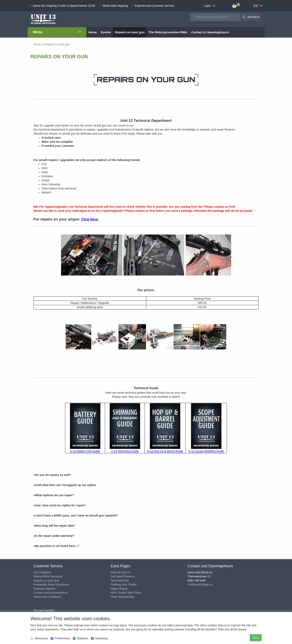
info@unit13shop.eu (200, 585)
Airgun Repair (119, 589)
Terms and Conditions (47, 597)
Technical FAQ (120, 580)
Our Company (42, 572)
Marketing (99, 638)
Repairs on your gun (46, 580)
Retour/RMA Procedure (48, 576)
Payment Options (44, 589)
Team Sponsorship (122, 597)
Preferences (60, 638)
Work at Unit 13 (120, 572)
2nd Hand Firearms (123, 576)
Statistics (81, 638)
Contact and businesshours (51, 593)
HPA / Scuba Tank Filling (126, 593)
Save (256, 638)
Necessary (39, 638)
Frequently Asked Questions (51, 585)
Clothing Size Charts (123, 585)
